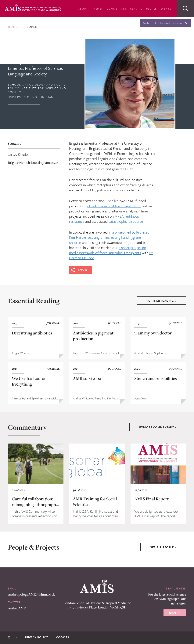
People (152, 9)
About (83, 9)
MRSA (119, 216)
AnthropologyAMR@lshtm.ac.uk (31, 594)
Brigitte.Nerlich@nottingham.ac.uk (28, 163)
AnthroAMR (17, 608)
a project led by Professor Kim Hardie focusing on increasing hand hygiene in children (110, 237)
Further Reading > (162, 301)
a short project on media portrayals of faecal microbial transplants (108, 250)
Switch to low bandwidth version (162, 23)
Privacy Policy (36, 637)
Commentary (117, 9)
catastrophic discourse (126, 221)
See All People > (163, 547)
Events (166, 9)
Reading (136, 9)
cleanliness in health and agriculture (114, 206)
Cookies (63, 637)
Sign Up (175, 613)
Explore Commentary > (158, 427)
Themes (97, 9)
